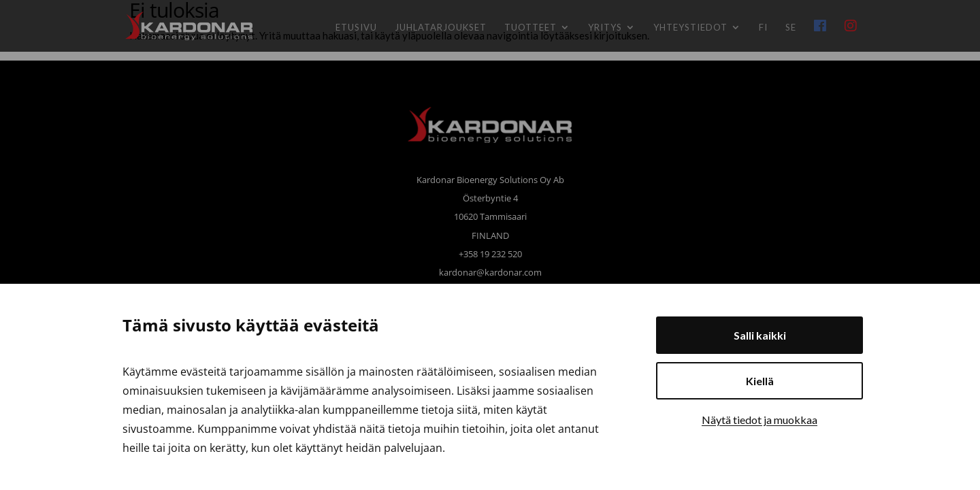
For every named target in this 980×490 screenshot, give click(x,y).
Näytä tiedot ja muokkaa (759, 420)
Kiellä (760, 381)
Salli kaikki (760, 335)
